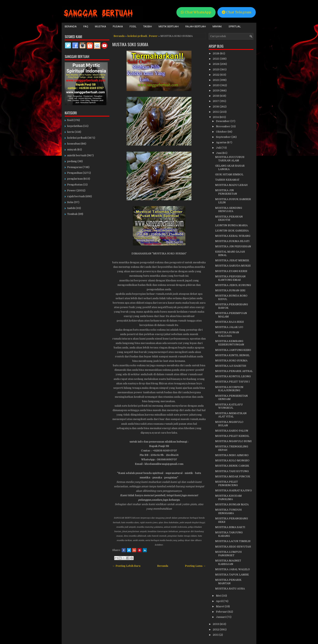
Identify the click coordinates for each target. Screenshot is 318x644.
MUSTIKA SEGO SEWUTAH (233, 547)
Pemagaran (75, 167)
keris (71, 132)
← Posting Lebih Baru (126, 566)
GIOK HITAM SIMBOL (229, 174)
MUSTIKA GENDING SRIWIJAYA (229, 210)
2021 (216, 80)
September (224, 137)
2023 (216, 69)
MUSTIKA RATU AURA (230, 589)
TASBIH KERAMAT (227, 180)
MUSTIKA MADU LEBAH (231, 185)
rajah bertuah (76, 196)
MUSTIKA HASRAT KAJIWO (234, 490)
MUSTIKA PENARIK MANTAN (228, 582)
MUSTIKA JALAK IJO (229, 327)
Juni (219, 153)
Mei (219, 596)
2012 (216, 630)
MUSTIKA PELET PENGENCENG (227, 483)
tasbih (71, 208)
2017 (216, 101)
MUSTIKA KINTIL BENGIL (232, 355)
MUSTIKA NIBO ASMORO (232, 455)
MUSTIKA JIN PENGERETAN (226, 192)
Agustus (222, 142)
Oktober (222, 132)
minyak (72, 149)
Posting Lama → (195, 566)
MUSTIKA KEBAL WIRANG (233, 236)
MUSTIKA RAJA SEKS (229, 322)
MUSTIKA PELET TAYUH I (232, 382)
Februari (222, 612)
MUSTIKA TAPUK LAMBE (232, 575)
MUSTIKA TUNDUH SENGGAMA (228, 511)
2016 (216, 107)
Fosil (133, 26)
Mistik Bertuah (169, 26)
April (220, 601)
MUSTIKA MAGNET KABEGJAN (228, 562)
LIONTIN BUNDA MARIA (231, 225)
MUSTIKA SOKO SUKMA (130, 44)
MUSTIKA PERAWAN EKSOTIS (229, 218)
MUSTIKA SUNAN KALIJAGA (227, 334)
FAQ (86, 26)
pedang (72, 161)
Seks (70, 202)
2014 (216, 117)
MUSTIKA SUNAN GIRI (230, 290)
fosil (70, 120)
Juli (219, 148)
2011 (216, 635)
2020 (216, 85)
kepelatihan (75, 126)
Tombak (72, 214)
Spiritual (235, 26)
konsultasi (74, 144)
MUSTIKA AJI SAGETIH (231, 366)
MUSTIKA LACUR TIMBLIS (233, 541)
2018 (216, 96)
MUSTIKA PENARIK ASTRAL (234, 371)
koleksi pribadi (137, 36)
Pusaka (118, 26)
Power (153, 36)
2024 (216, 64)
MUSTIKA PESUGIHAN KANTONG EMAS (230, 278)
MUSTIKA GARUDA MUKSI (233, 266)
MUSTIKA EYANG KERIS (231, 271)
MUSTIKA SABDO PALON (232, 431)
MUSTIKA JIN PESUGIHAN (233, 246)
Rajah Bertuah (196, 26)
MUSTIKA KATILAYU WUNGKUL (229, 406)
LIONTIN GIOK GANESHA (232, 231)
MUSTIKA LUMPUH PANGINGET (228, 554)
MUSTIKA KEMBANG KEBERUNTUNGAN (230, 343)
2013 (216, 624)
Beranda (71, 26)
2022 (216, 75)
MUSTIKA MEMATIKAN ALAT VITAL (231, 415)
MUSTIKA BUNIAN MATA (232, 504)
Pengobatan (75, 185)
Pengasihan (75, 173)
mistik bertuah (77, 155)
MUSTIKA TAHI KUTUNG (232, 471)
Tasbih (148, 26)
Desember (223, 121)
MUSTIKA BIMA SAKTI (230, 527)
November (223, 126)
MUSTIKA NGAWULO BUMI (233, 441)
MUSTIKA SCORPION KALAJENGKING (229, 389)
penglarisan (75, 179)
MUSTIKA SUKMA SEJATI (232, 241)
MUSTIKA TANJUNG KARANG (229, 534)
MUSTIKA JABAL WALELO (233, 569)
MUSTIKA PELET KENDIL (232, 436)
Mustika (100, 26)
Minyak (217, 26)
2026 (216, 53)
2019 (216, 91)
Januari (221, 617)
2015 (216, 112)
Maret (220, 606)
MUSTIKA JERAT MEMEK (232, 260)
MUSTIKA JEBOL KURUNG (233, 285)
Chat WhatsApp (196, 12)
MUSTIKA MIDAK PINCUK (233, 476)
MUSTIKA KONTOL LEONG (233, 376)
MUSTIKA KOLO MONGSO (232, 460)
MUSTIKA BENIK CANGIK (232, 466)
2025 (216, 59)
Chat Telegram (237, 12)
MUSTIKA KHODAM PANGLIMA (228, 497)
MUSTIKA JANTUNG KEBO (233, 350)
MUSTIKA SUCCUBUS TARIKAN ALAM (230, 159)
